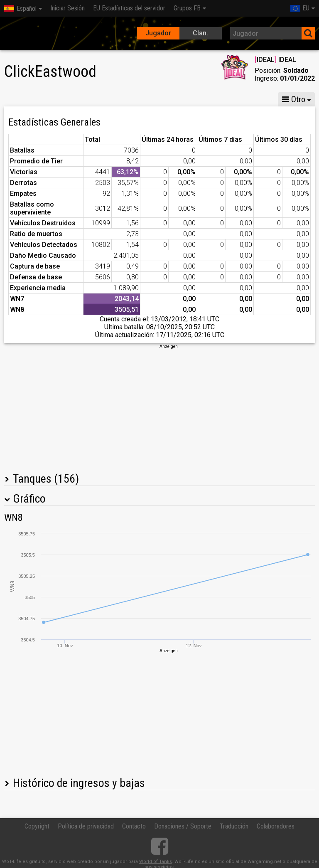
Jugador (158, 33)
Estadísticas (28, 99)
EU (300, 8)
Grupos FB (187, 8)
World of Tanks (156, 862)
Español (20, 9)
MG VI (145, 99)
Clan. (200, 33)
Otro (294, 99)
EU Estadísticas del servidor (129, 8)
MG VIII (108, 99)
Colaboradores (276, 826)
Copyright (37, 826)
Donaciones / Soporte (183, 826)
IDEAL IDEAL (275, 60)
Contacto (134, 826)
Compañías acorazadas (206, 99)
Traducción (234, 826)
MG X (72, 99)
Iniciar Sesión (67, 8)
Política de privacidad (86, 826)
